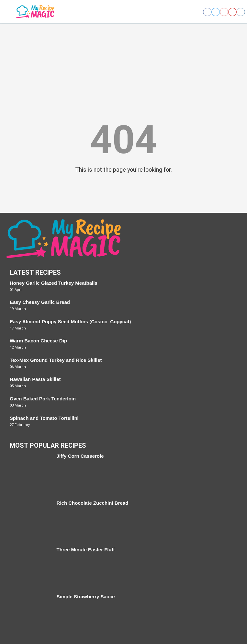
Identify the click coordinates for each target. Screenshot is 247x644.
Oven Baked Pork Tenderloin (43, 399)
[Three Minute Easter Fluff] (30, 567)
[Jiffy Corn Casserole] (30, 473)
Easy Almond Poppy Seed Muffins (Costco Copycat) (70, 322)
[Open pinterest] (224, 12)
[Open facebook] (207, 12)
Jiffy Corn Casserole (80, 456)
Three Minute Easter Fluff (86, 550)
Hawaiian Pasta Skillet (35, 379)
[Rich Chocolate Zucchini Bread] (30, 520)
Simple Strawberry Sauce (86, 597)
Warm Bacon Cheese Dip (38, 341)
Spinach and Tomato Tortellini (44, 418)
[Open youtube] (232, 12)
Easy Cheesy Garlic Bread (40, 302)
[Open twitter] (216, 12)
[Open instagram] (241, 12)
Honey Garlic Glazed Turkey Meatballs (54, 283)
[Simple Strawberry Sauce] (30, 614)
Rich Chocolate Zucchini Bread (93, 503)
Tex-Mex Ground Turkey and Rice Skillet (56, 360)
